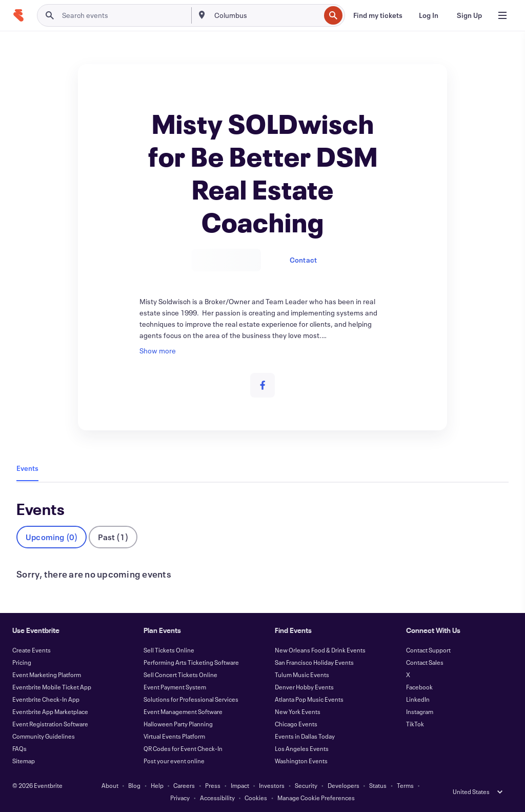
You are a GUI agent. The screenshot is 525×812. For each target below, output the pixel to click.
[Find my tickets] (378, 15)
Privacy (180, 798)
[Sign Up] (469, 15)
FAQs (19, 748)
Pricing (22, 662)
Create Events (32, 650)
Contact (303, 260)
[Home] (18, 15)
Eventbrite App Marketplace (50, 711)
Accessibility (217, 798)
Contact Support (428, 650)
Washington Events (301, 761)
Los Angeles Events (302, 748)
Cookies (256, 798)
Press (213, 785)
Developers (344, 785)
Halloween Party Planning (178, 724)
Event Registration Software (50, 724)
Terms (405, 785)
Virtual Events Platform (174, 736)
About (110, 785)
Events (27, 468)
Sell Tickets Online (169, 650)
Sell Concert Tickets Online (180, 675)
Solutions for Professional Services (191, 699)
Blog (134, 785)
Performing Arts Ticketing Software (191, 662)
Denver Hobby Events (304, 687)
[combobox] (266, 15)
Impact (240, 785)
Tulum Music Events (302, 675)
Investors (272, 785)
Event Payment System (175, 687)
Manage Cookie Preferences (316, 798)
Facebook (419, 687)
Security (306, 785)
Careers (184, 785)
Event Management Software (183, 711)
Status (378, 785)
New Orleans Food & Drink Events (320, 650)
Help (157, 785)
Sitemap (24, 761)
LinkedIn (418, 699)
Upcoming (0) (52, 537)
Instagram (420, 711)
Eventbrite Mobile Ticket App (52, 687)
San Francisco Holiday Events (314, 662)
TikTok (415, 724)
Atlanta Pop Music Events (309, 699)
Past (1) (113, 537)
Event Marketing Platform (47, 675)
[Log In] (429, 15)
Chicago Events (296, 724)
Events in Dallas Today (305, 736)
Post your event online (174, 761)
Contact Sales (425, 662)
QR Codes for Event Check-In (183, 748)
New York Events (298, 711)
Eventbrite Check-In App (46, 699)
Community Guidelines (44, 736)
